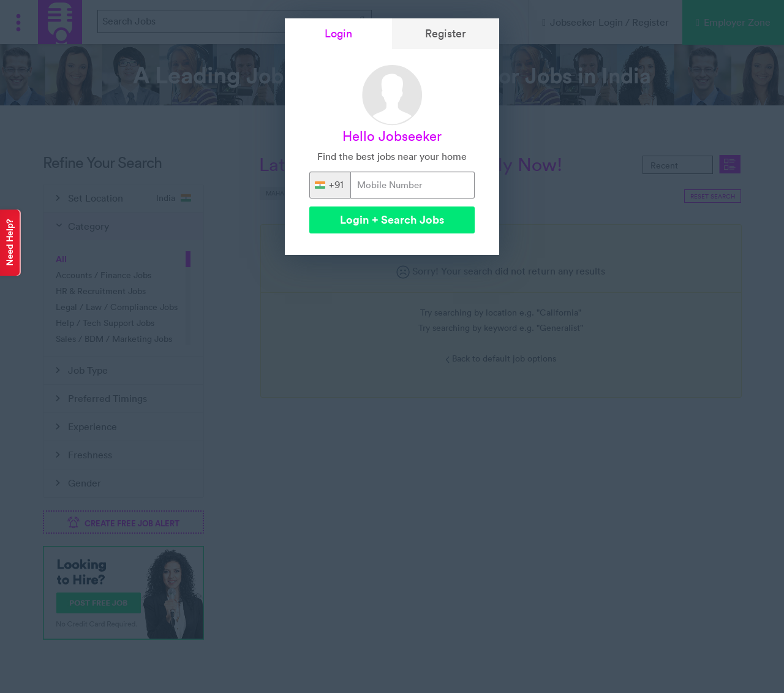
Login (338, 33)
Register (446, 33)
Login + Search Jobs (392, 220)
